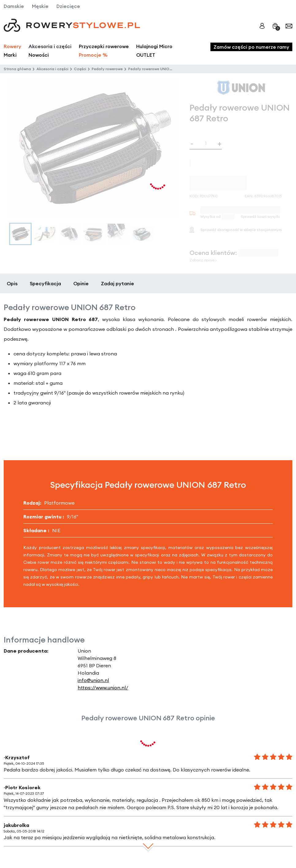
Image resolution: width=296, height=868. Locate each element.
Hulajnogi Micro (154, 46)
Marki (10, 55)
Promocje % (93, 55)
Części (80, 69)
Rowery (12, 46)
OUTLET (146, 55)
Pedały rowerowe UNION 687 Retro (160, 69)
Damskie (14, 6)
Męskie (40, 6)
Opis (12, 283)
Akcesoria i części (52, 69)
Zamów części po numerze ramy (251, 47)
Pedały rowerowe (107, 69)
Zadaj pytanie (117, 283)
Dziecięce (68, 6)
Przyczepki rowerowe (104, 46)
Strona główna (17, 69)
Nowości (39, 55)
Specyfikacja (45, 283)
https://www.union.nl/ (103, 688)
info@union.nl (93, 680)
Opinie (81, 283)
